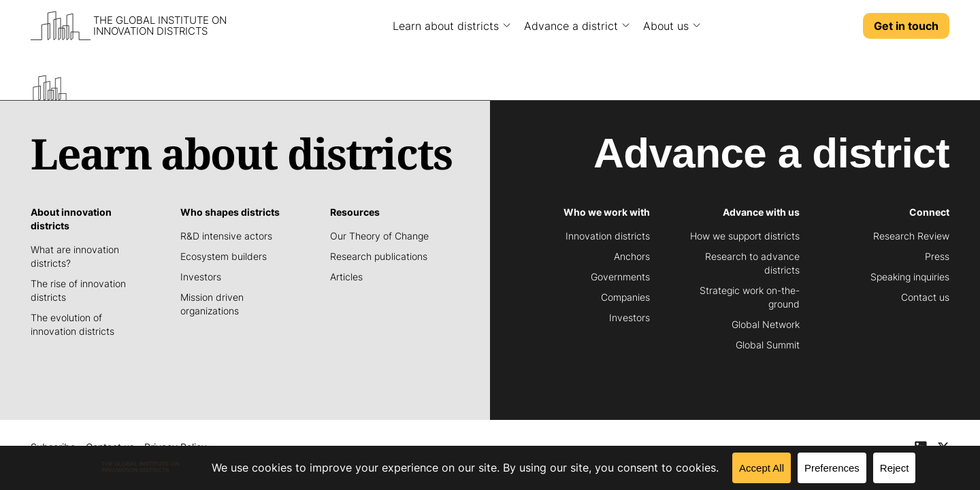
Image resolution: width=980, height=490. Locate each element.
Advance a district (571, 26)
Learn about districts (446, 26)
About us (666, 26)
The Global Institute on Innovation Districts (160, 26)
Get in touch (906, 26)
